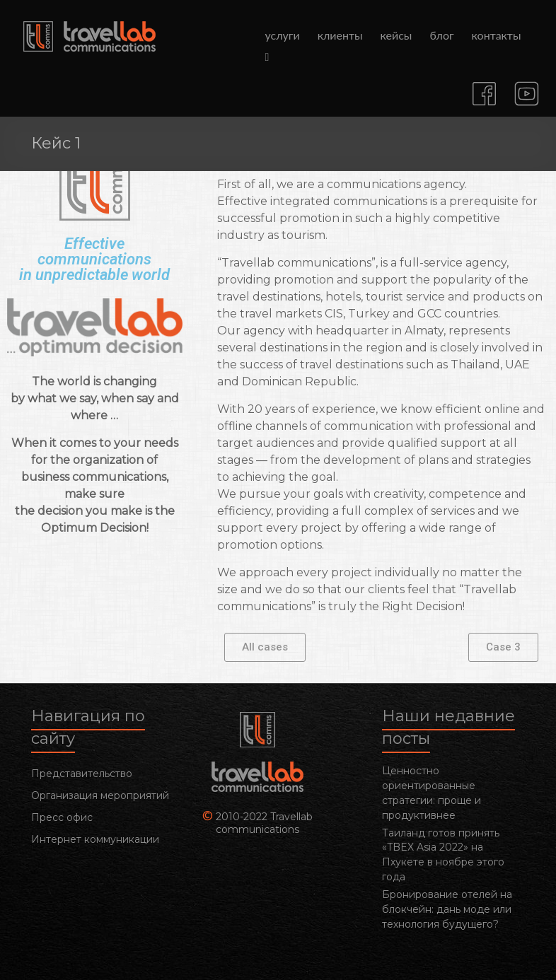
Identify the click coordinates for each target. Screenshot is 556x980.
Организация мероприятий (100, 795)
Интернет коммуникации (95, 839)
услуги (283, 35)
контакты (497, 35)
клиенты (340, 35)
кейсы (396, 35)
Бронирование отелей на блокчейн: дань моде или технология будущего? (447, 909)
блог (441, 35)
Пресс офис (62, 817)
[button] (265, 647)
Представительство (82, 774)
